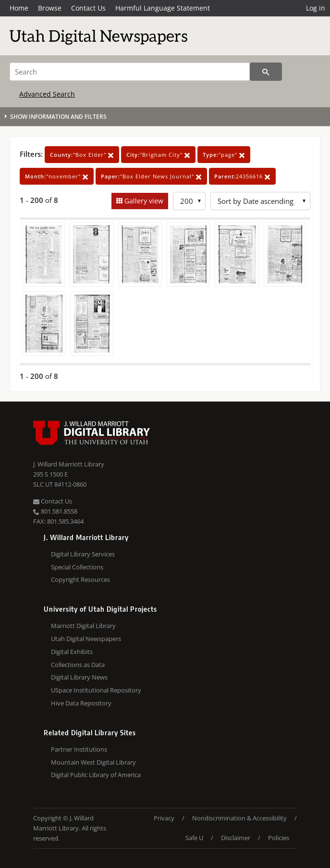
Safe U (194, 838)
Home (19, 8)
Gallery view (143, 201)
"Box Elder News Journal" (151, 176)
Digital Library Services (83, 554)
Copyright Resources (80, 579)
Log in (316, 8)
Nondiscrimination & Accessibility (239, 818)
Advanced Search (47, 94)
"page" (224, 155)
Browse (50, 8)
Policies (279, 838)
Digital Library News (79, 677)
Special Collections (77, 567)
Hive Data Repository (81, 703)
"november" (57, 176)
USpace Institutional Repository (96, 690)
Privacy (164, 818)
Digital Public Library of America (96, 775)
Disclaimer (236, 838)
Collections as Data (78, 665)
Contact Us (88, 8)
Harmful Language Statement (163, 8)
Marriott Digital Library (83, 626)
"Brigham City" (158, 155)
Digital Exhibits (72, 652)
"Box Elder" (82, 155)
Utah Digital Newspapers (86, 639)
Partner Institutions (79, 749)
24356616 (242, 176)
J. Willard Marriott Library (69, 464)
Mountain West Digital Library (93, 762)
